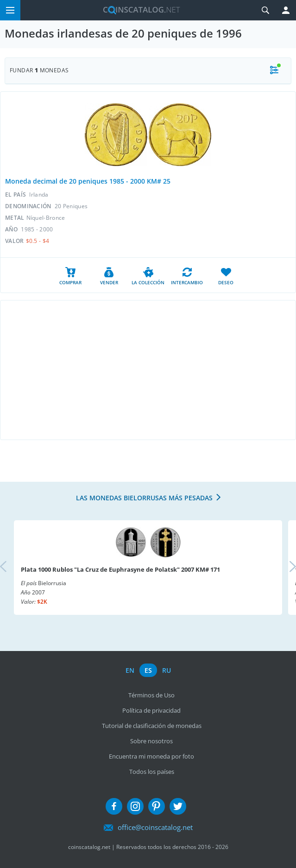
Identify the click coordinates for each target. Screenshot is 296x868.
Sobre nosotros (151, 741)
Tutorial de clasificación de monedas (152, 726)
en (130, 670)
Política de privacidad (151, 710)
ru (167, 670)
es (148, 670)
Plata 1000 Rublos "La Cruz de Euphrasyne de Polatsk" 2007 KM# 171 (120, 569)
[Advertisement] (148, 370)
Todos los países (152, 772)
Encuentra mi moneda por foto (151, 756)
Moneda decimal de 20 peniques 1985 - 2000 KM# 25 (88, 181)
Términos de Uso (151, 695)
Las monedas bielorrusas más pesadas (144, 498)
